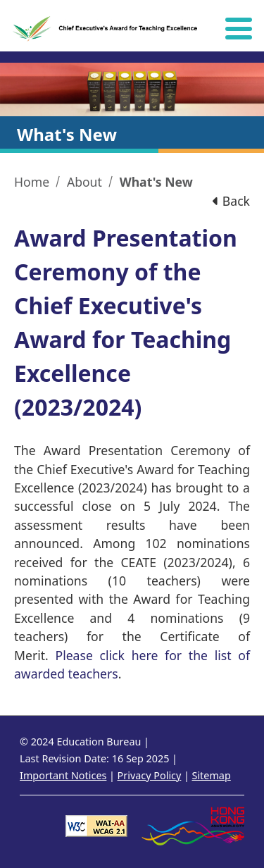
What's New (156, 182)
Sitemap (211, 775)
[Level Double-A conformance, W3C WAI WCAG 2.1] (96, 824)
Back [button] (231, 201)
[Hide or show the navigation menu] (239, 28)
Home (32, 182)
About (84, 182)
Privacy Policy (150, 775)
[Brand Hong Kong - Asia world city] (193, 824)
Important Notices (63, 775)
